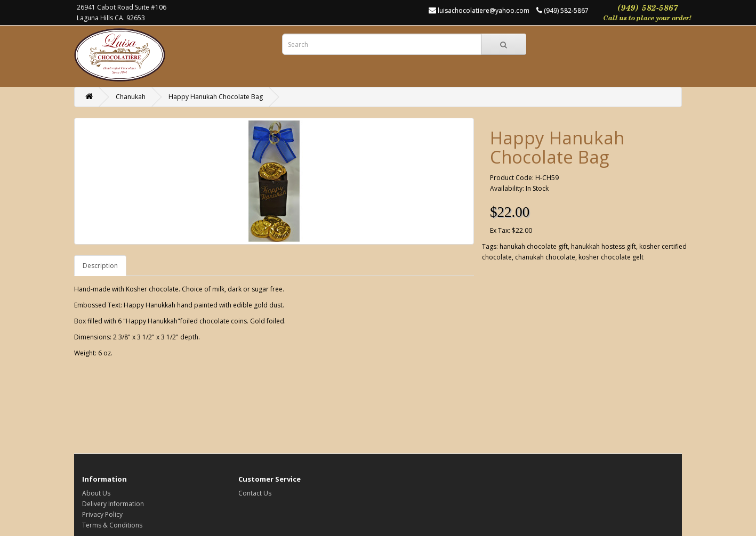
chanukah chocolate (545, 257)
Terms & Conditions (112, 525)
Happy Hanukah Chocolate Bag (216, 97)
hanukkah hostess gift (604, 246)
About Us (96, 493)
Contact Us (255, 493)
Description (100, 266)
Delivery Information (113, 504)
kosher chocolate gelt (611, 257)
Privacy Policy (102, 514)
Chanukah (131, 97)
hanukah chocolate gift (534, 246)
